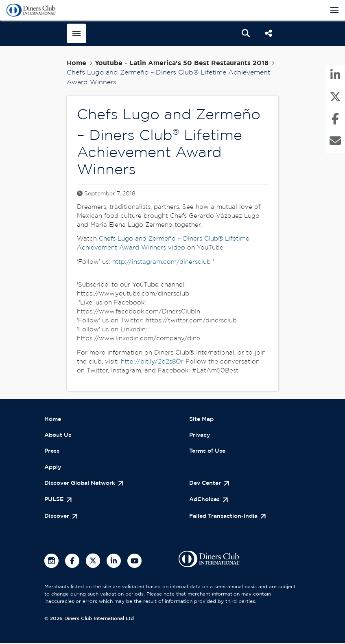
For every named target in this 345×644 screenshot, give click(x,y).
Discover (58, 518)
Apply (53, 468)
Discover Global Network (83, 485)
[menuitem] (335, 77)
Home (76, 63)
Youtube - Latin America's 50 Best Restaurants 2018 (182, 63)
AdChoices (206, 501)
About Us (59, 436)
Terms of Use (209, 452)
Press (53, 452)
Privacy (201, 436)
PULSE (55, 501)
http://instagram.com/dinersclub (162, 262)
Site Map (203, 419)
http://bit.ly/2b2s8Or (152, 362)
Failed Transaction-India (226, 518)
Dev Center (206, 485)
